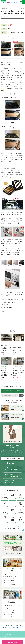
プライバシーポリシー (7, 635)
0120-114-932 (12, 469)
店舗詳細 (13, 585)
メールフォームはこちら (13, 459)
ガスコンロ (4, 21)
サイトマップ (5, 633)
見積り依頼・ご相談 (10, 642)
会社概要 (19, 553)
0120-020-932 (12, 476)
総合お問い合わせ (10, 553)
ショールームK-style (16, 292)
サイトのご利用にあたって (8, 636)
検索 (22, 395)
